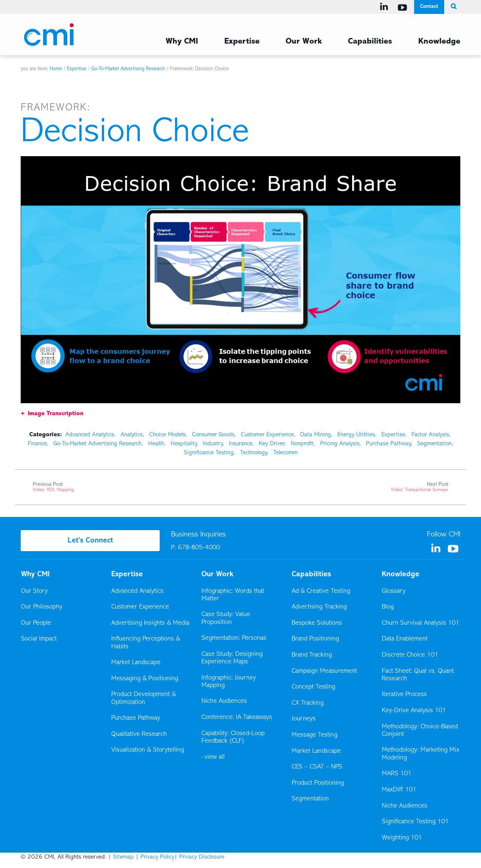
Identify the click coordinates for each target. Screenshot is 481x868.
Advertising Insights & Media (150, 623)
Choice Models (167, 435)
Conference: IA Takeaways (237, 717)
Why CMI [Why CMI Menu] (182, 42)
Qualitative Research (139, 734)
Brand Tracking (312, 655)
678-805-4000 (199, 548)
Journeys (304, 719)
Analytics (132, 435)
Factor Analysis (430, 435)
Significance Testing (209, 453)
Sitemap (123, 857)
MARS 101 (397, 774)
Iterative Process (404, 695)
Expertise (77, 69)
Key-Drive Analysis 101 (414, 711)
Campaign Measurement (325, 671)
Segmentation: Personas (234, 638)
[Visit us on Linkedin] (385, 7)
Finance (37, 444)
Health (156, 444)
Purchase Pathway (388, 444)
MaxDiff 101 (399, 790)
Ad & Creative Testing (321, 591)
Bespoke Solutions (317, 623)
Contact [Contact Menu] (429, 7)
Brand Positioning (315, 639)
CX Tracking (308, 703)
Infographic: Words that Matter (233, 595)
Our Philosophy (42, 607)
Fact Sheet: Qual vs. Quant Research (418, 675)
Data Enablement (405, 639)
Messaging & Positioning (145, 679)
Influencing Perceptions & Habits (146, 643)
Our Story (34, 591)
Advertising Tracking (319, 607)
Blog (388, 607)
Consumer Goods (213, 435)
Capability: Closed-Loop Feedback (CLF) (233, 737)
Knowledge (401, 574)
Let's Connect (90, 541)
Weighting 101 (402, 838)
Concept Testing (313, 687)
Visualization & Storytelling (148, 750)
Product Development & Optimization (144, 698)
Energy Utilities (356, 435)
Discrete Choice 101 (410, 655)
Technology (253, 453)
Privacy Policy (157, 857)
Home (56, 69)
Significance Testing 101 (415, 822)
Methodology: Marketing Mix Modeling (420, 754)
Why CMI (35, 574)
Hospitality (184, 444)
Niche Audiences (224, 701)
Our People (36, 623)
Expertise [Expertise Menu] (242, 42)
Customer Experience (267, 435)
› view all (213, 757)
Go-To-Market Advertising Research (128, 69)
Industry (213, 444)
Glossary (394, 591)
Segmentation (434, 444)
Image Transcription (56, 414)
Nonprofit (302, 444)
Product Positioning (318, 783)
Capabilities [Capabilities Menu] (370, 42)
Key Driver (272, 444)
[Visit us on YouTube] (404, 8)
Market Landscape (136, 663)
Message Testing (315, 735)
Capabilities (311, 574)
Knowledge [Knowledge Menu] (439, 42)
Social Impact (39, 639)
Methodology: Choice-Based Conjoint (420, 731)
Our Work (304, 42)
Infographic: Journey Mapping (229, 682)
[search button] (452, 7)
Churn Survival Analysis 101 (420, 623)
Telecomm (285, 453)
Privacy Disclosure (202, 857)
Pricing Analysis (340, 444)
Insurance (241, 444)
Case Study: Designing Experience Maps (232, 658)
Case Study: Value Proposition (226, 618)
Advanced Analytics (90, 435)
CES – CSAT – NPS (317, 767)
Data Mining (316, 435)
